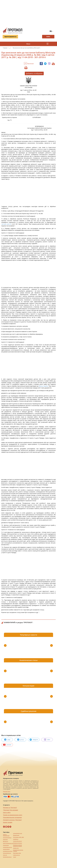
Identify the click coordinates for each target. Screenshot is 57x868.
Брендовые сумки (17, 853)
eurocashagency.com (18, 833)
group (20, 740)
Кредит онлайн (8, 822)
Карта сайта (7, 812)
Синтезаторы (6, 845)
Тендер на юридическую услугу (13, 815)
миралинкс (5, 840)
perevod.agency (6, 849)
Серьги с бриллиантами (6, 835)
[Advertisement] (29, 13)
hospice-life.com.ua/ (17, 841)
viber (47, 740)
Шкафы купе (16, 848)
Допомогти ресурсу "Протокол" (12, 820)
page (7, 740)
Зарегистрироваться (10, 37)
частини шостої (6, 224)
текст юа (5, 855)
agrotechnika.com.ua (7, 847)
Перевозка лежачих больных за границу (18, 846)
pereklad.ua (16, 839)
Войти (48, 37)
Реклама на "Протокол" (10, 808)
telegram (34, 740)
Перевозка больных (18, 843)
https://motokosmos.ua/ (8, 843)
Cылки (15, 857)
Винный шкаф (16, 835)
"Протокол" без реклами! (11, 810)
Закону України (43, 386)
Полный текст (7, 792)
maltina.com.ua (17, 855)
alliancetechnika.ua (7, 838)
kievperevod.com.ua (7, 857)
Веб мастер (6, 841)
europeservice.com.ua (8, 851)
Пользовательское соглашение (12, 817)
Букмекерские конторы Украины (18, 851)
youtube (7, 745)
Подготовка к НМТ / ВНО (19, 837)
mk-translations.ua (7, 853)
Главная (5, 48)
